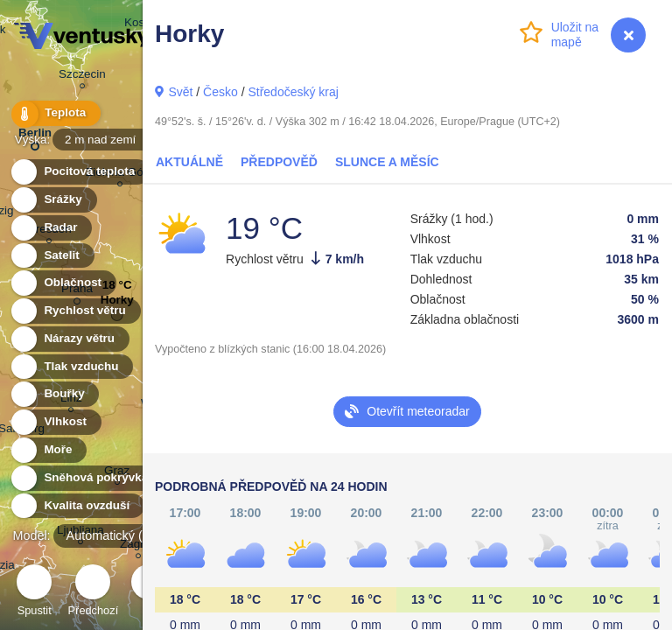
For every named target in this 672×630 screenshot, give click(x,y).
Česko (220, 92)
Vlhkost (55, 422)
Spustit (34, 593)
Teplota (54, 113)
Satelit (52, 256)
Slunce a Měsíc (387, 162)
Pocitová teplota (79, 172)
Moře (48, 450)
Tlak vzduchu (71, 367)
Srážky (53, 200)
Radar (51, 228)
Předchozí (94, 593)
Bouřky (54, 394)
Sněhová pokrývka (86, 478)
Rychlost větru (75, 311)
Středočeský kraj (293, 92)
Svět (180, 92)
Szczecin (82, 77)
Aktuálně (189, 162)
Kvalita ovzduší (77, 506)
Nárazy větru (69, 339)
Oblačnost (63, 283)
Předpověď (279, 162)
